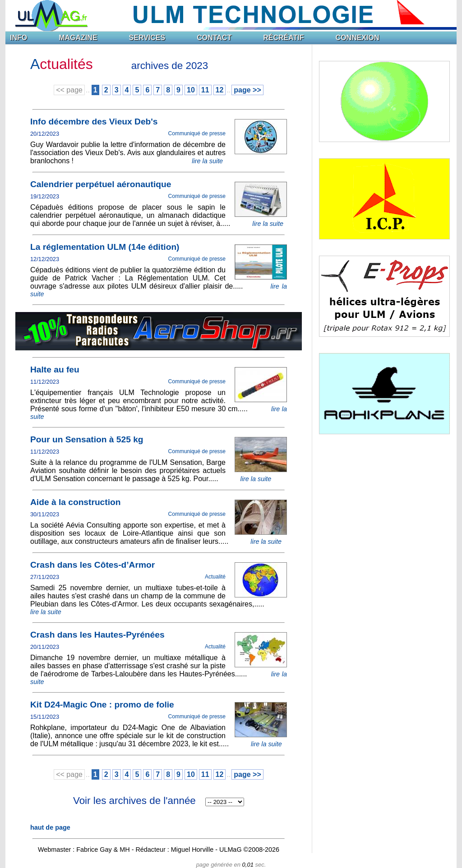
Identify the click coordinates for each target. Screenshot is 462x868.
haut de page (50, 827)
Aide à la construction (75, 502)
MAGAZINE (78, 38)
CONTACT (214, 38)
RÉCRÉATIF (283, 38)
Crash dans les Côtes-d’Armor (92, 565)
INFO (18, 38)
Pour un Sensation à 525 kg (87, 439)
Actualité (215, 577)
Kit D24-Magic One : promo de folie (102, 705)
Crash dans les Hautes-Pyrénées (97, 635)
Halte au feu (55, 370)
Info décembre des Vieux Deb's (94, 122)
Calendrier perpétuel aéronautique (101, 184)
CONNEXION (358, 38)
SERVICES (147, 38)
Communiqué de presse (197, 133)
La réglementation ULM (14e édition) (105, 247)
